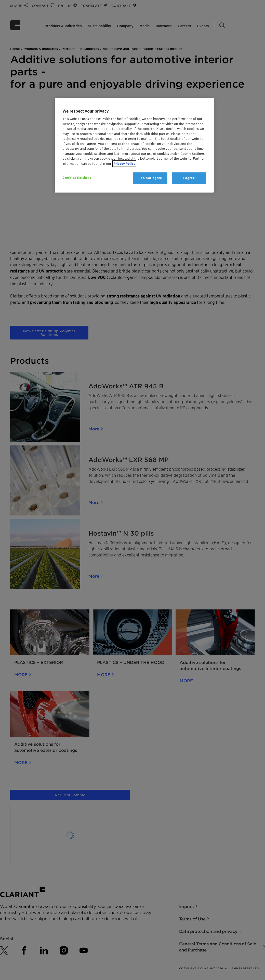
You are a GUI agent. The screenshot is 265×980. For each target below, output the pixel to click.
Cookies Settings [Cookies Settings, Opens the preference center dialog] (77, 178)
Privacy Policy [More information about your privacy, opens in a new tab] (124, 164)
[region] (134, 145)
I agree (189, 178)
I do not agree (150, 178)
